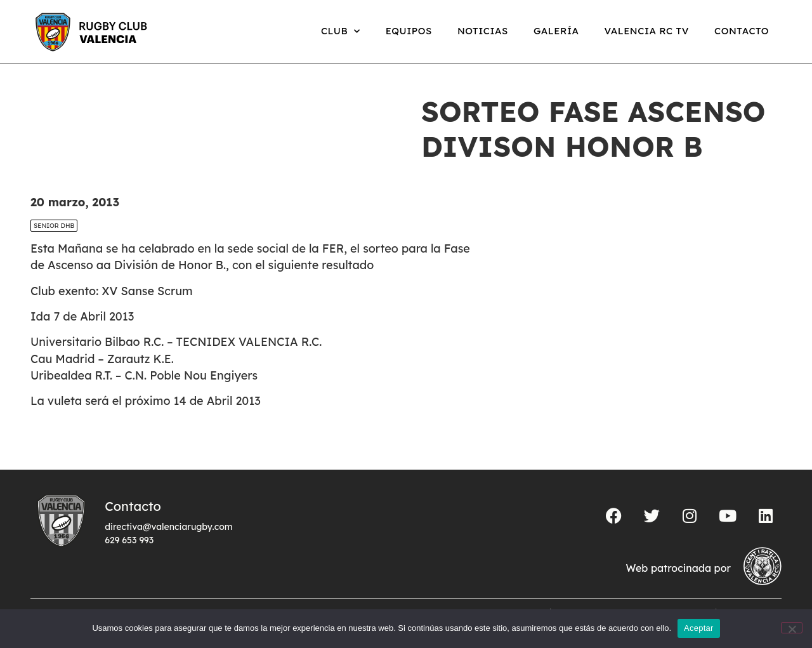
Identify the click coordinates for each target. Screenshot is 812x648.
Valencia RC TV (647, 31)
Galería (556, 31)
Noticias (483, 31)
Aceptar (699, 628)
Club (341, 31)
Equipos (409, 31)
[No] (792, 628)
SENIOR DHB (54, 226)
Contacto (742, 31)
